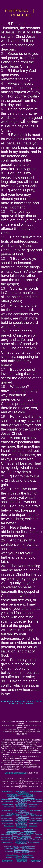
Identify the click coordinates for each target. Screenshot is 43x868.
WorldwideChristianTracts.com (21, 847)
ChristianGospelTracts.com (11, 846)
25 (3, 540)
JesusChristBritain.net (23, 812)
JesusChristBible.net (20, 823)
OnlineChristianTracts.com (28, 846)
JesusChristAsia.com (27, 830)
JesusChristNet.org (31, 795)
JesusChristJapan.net (23, 817)
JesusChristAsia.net (21, 811)
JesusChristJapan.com (36, 840)
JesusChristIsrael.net (7, 811)
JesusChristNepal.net (6, 818)
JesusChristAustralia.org (36, 802)
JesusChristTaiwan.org (7, 802)
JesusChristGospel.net (33, 823)
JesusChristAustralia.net (36, 821)
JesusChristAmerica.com (27, 832)
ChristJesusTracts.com (12, 855)
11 (3, 237)
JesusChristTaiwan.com (7, 840)
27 (3, 583)
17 (3, 369)
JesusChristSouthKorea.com (24, 835)
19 (3, 416)
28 (3, 630)
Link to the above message (16, 773)
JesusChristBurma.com (7, 835)
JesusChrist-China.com (26, 839)
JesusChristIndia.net (21, 818)
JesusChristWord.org (7, 804)
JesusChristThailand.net (21, 821)
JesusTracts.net (33, 826)
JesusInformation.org (21, 807)
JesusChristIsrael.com (12, 830)
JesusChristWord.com (7, 842)
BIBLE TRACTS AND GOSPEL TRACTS (18, 701)
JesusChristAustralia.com (22, 841)
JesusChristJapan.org (29, 798)
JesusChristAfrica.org (12, 797)
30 (3, 681)
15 (3, 331)
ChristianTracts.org (21, 808)
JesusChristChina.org (27, 797)
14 (3, 305)
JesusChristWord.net (7, 823)
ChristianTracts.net (22, 827)
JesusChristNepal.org (7, 799)
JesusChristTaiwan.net (7, 821)
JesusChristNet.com (31, 833)
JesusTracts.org (33, 807)
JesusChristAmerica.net (26, 813)
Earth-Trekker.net (22, 822)
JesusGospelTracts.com (12, 858)
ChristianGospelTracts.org (11, 849)
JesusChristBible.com (21, 842)
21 (3, 476)
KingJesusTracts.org (22, 860)
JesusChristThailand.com (22, 840)
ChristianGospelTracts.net (11, 851)
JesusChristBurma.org (36, 799)
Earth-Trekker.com (26, 836)
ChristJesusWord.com (34, 842)
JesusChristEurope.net (36, 811)
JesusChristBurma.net (36, 818)
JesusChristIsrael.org (7, 792)
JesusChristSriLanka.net (23, 819)
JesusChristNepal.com (7, 837)
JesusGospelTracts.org (28, 858)
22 (3, 489)
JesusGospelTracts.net (22, 859)
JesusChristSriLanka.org (23, 800)
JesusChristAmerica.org (26, 794)
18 (3, 387)
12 (3, 258)
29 (3, 660)
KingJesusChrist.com (7, 861)
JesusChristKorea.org (14, 798)
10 (3, 211)
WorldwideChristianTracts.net (21, 852)
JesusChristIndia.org (21, 799)
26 (3, 566)
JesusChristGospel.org (33, 804)
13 (3, 288)
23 (3, 506)
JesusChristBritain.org (23, 793)
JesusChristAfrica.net (6, 816)
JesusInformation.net (21, 826)
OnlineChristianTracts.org (28, 849)
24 (3, 527)
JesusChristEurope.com (14, 831)
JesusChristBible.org (20, 804)
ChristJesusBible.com (21, 844)
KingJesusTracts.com (7, 860)
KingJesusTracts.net (36, 860)
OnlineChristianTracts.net (28, 851)
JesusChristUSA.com (11, 832)
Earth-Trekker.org (22, 803)
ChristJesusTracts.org (27, 855)
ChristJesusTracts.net (21, 856)
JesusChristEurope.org (36, 792)
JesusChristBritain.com (30, 831)
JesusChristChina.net (21, 816)
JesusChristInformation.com (14, 833)
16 (3, 348)
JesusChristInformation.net (14, 814)
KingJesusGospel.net (21, 825)
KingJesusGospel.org (21, 806)
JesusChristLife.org (9, 807)
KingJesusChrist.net (36, 861)
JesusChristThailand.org (21, 802)
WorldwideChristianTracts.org (21, 850)
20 (3, 438)
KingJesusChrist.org (22, 861)
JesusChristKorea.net (37, 816)
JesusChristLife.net (31, 814)
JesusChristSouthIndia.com (24, 837)
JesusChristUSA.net (12, 813)
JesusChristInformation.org (14, 795)
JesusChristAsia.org (21, 792)
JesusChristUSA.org (12, 794)
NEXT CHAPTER (27, 703)
